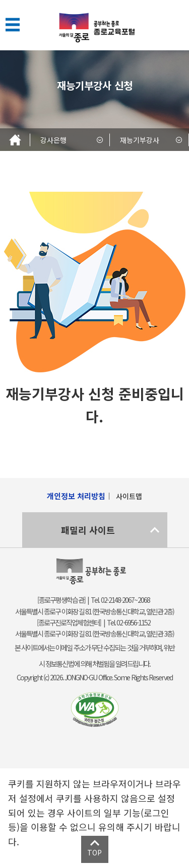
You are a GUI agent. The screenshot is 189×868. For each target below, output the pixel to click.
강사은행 (53, 140)
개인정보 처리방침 (76, 496)
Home (15, 140)
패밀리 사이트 (88, 530)
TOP (94, 852)
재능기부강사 (140, 140)
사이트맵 (129, 496)
